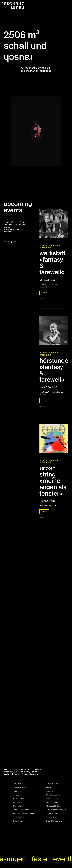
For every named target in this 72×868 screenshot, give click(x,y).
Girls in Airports (19, 807)
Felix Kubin (17, 784)
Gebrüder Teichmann (21, 811)
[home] (13, 6)
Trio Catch (17, 796)
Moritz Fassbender (53, 796)
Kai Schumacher (52, 803)
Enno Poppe (17, 792)
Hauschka (50, 792)
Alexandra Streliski (53, 807)
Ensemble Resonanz (54, 822)
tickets (44, 293)
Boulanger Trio (18, 799)
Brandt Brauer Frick (20, 788)
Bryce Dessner (18, 822)
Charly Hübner (18, 818)
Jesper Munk (18, 803)
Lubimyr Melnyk (52, 818)
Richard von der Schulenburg (24, 814)
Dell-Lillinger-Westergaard (56, 811)
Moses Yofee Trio (53, 799)
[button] (68, 6)
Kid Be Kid (50, 788)
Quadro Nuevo (52, 814)
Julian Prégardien (53, 784)
